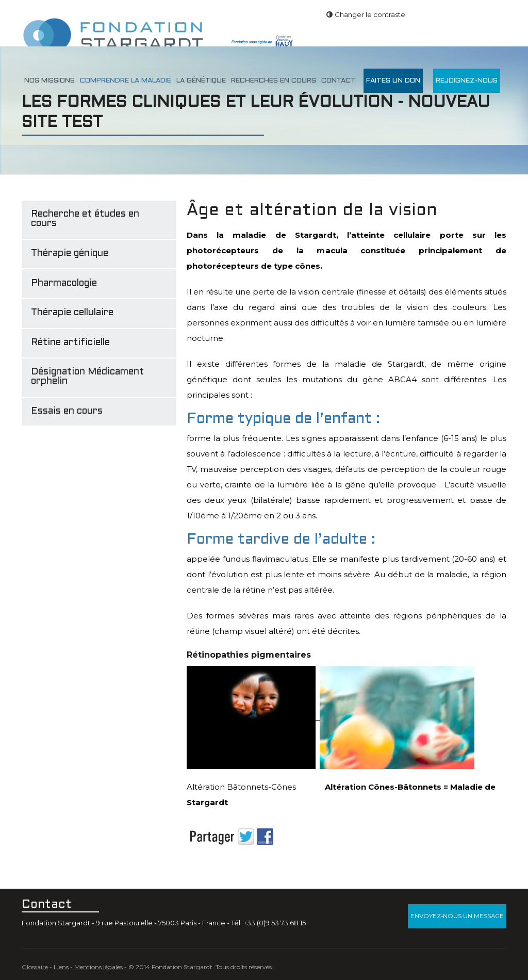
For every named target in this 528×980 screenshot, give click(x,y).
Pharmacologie (64, 283)
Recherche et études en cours (85, 219)
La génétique (201, 81)
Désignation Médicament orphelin (87, 377)
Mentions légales (98, 967)
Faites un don (393, 81)
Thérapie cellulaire (72, 313)
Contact (339, 81)
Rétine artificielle (70, 343)
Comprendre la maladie (126, 81)
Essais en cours (67, 411)
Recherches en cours (274, 81)
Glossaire (35, 967)
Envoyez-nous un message (457, 916)
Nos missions (49, 81)
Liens (61, 967)
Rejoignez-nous (467, 81)
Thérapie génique (70, 254)
